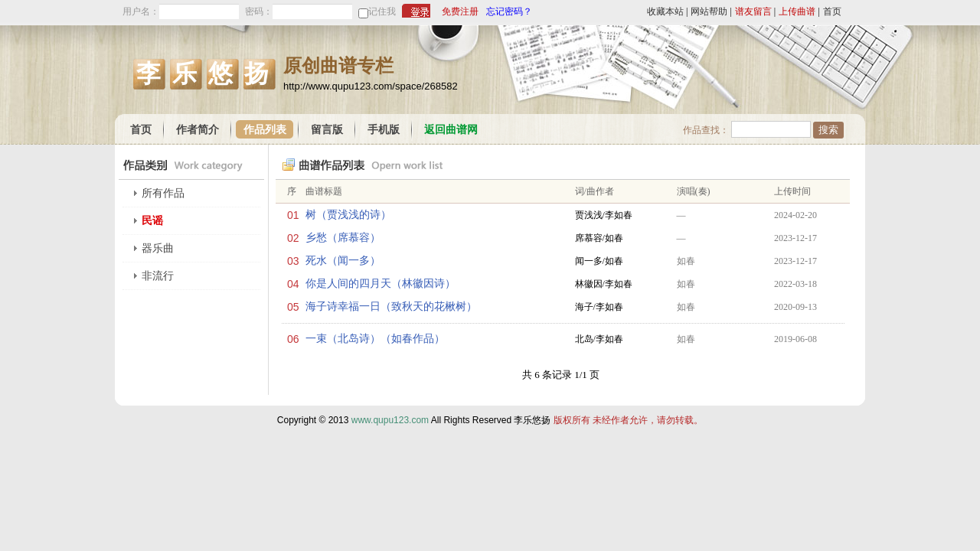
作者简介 (198, 130)
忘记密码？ (509, 11)
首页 (832, 11)
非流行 (158, 276)
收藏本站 (665, 11)
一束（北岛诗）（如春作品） (375, 339)
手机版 (384, 130)
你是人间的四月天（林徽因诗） (381, 284)
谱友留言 (753, 11)
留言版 (327, 130)
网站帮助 (709, 11)
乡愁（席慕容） (343, 238)
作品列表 (265, 130)
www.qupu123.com (390, 420)
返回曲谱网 (451, 130)
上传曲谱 (797, 11)
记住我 (382, 11)
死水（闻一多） (343, 261)
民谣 (152, 221)
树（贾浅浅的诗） (348, 215)
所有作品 (163, 193)
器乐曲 (158, 248)
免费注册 (460, 11)
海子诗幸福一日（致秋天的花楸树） (391, 306)
